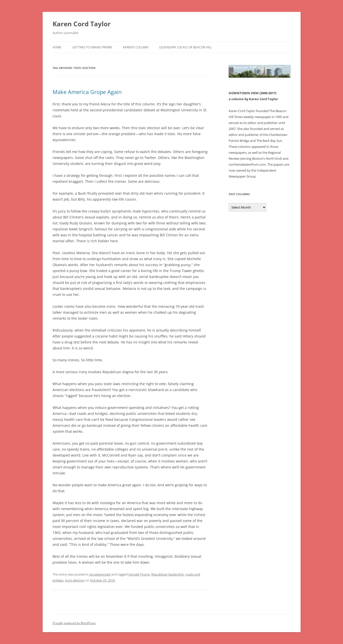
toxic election (75, 580)
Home (57, 47)
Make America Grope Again (87, 92)
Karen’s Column (136, 47)
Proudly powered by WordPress (74, 623)
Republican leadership (168, 574)
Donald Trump (139, 574)
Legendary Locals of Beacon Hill (186, 47)
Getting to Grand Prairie (92, 47)
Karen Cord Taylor (82, 24)
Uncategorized (100, 574)
